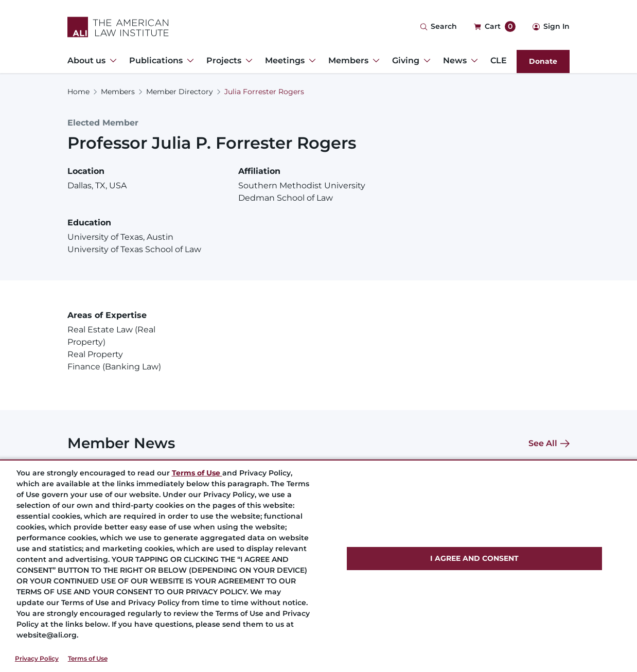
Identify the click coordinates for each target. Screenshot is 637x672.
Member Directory (180, 92)
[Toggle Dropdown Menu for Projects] (247, 61)
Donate (543, 61)
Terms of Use (88, 658)
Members (118, 92)
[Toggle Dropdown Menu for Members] (374, 61)
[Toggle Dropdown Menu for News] (472, 61)
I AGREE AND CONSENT (474, 558)
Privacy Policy (37, 658)
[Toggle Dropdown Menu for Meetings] (310, 61)
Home (78, 92)
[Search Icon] (438, 27)
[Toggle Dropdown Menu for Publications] (188, 61)
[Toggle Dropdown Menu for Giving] (425, 61)
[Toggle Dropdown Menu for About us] (111, 61)
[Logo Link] (118, 27)
